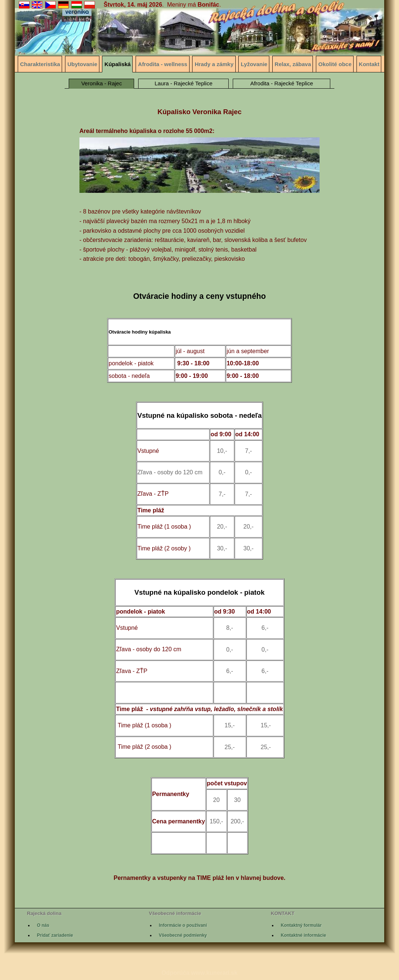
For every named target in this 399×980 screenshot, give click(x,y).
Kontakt (369, 64)
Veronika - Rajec (102, 83)
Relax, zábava (293, 64)
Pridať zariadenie (55, 935)
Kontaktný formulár (301, 925)
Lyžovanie (254, 64)
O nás (43, 925)
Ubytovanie (82, 64)
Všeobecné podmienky (183, 935)
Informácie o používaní (183, 925)
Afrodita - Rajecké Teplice (282, 83)
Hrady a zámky (214, 64)
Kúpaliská (118, 64)
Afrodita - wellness (163, 64)
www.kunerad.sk (214, 973)
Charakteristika (40, 64)
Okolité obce (335, 64)
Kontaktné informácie (303, 935)
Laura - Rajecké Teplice (184, 83)
